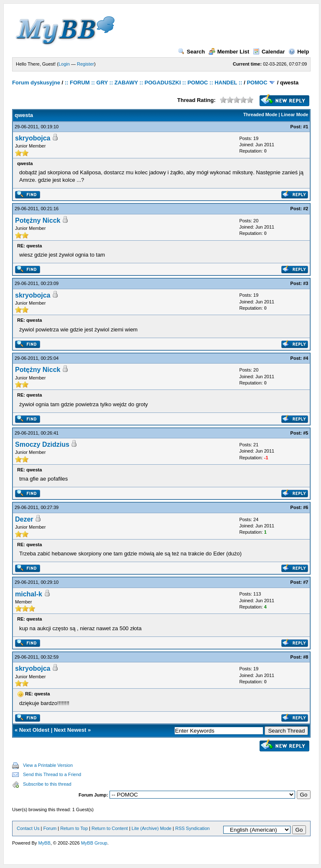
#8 (306, 657)
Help (299, 52)
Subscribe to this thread (47, 784)
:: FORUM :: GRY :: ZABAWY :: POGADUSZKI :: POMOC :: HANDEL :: (154, 83)
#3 (306, 283)
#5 (306, 433)
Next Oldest (34, 730)
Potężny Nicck (38, 220)
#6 (306, 507)
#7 (306, 582)
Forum (50, 828)
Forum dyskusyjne (36, 83)
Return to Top (74, 828)
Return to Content (110, 828)
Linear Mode (295, 115)
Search (191, 52)
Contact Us (28, 828)
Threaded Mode (260, 115)
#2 (306, 209)
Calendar (269, 52)
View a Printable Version (48, 765)
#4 (306, 358)
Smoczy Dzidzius (42, 444)
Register (85, 64)
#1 (306, 127)
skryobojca (33, 138)
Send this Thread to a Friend (52, 774)
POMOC (257, 83)
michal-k (29, 594)
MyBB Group (94, 843)
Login (64, 64)
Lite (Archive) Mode (152, 828)
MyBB (44, 843)
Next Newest (70, 730)
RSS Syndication (192, 828)
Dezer (24, 519)
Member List (229, 52)
